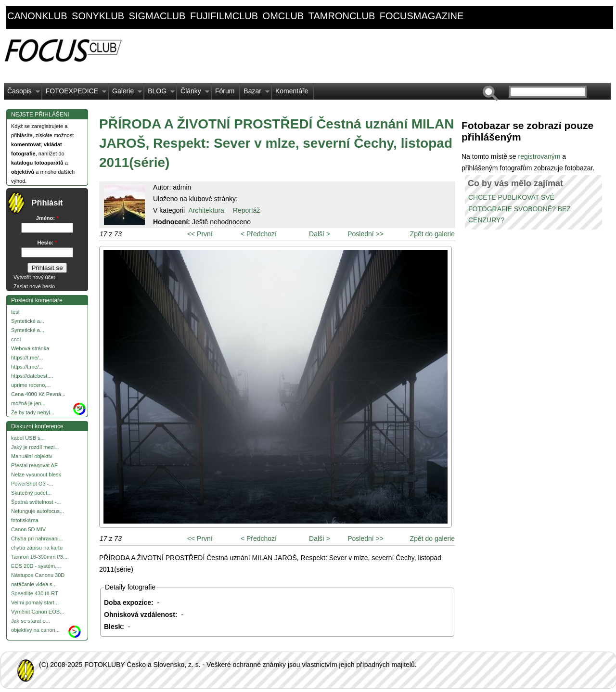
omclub (283, 16)
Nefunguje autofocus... (38, 511)
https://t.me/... (27, 358)
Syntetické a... (28, 321)
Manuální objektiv (32, 456)
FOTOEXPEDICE (74, 93)
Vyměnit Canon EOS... (38, 612)
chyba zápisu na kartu (37, 548)
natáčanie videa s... (34, 584)
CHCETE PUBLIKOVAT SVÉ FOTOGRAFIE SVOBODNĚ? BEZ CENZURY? (520, 209)
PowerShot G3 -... (32, 484)
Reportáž (247, 210)
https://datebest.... (32, 376)
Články (193, 93)
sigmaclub (157, 16)
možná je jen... (28, 403)
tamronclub (342, 16)
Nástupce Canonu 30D (38, 575)
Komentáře (292, 91)
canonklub (37, 16)
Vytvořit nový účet (34, 277)
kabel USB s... (28, 438)
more (80, 407)
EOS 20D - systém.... (36, 566)
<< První (200, 234)
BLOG (160, 93)
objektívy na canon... (35, 630)
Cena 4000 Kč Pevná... (38, 394)
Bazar (255, 93)
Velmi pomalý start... (35, 602)
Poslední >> (366, 234)
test (15, 312)
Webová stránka (30, 348)
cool (16, 339)
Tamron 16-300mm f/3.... (40, 557)
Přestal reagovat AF (34, 465)
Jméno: (47, 218)
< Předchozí (259, 234)
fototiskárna (25, 520)
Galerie (125, 93)
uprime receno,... (31, 385)
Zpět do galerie (432, 234)
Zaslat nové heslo (34, 286)
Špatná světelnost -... (36, 502)
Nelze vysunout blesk (36, 474)
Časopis (22, 93)
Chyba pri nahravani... (37, 538)
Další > (320, 234)
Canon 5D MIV (28, 529)
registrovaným (540, 156)
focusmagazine (422, 16)
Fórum (225, 91)
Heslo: (47, 243)
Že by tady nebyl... (33, 412)
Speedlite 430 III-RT (35, 593)
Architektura (206, 210)
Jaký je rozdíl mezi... (35, 447)
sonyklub (98, 16)
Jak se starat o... (31, 621)
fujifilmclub (224, 16)
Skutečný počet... (31, 493)
